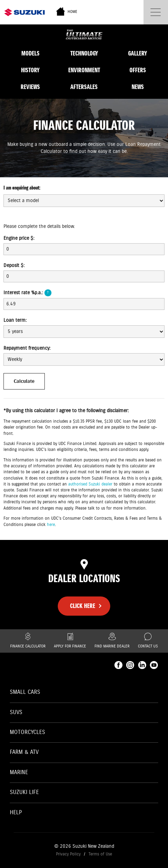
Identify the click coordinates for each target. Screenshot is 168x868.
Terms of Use (100, 854)
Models (30, 53)
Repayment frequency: (27, 348)
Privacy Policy (68, 854)
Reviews (30, 87)
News (138, 87)
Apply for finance (70, 641)
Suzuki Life (24, 792)
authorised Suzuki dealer (90, 484)
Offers (138, 70)
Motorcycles (27, 732)
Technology (84, 53)
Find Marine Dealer (112, 641)
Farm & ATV (24, 752)
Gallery (138, 53)
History (30, 70)
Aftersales (84, 87)
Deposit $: (14, 266)
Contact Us (148, 641)
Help (16, 813)
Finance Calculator (28, 641)
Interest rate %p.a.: (27, 293)
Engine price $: (19, 238)
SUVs (16, 713)
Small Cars (25, 692)
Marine (19, 773)
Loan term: (15, 320)
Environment (84, 70)
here (51, 525)
